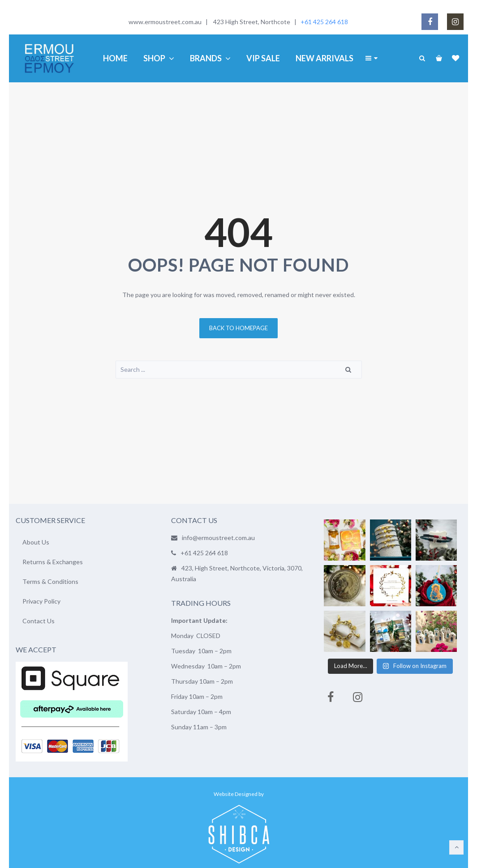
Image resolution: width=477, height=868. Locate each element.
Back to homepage (238, 328)
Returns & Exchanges (53, 562)
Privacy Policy (41, 601)
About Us (36, 542)
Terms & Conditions (50, 581)
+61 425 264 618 (324, 22)
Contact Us (39, 621)
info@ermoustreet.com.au (218, 538)
